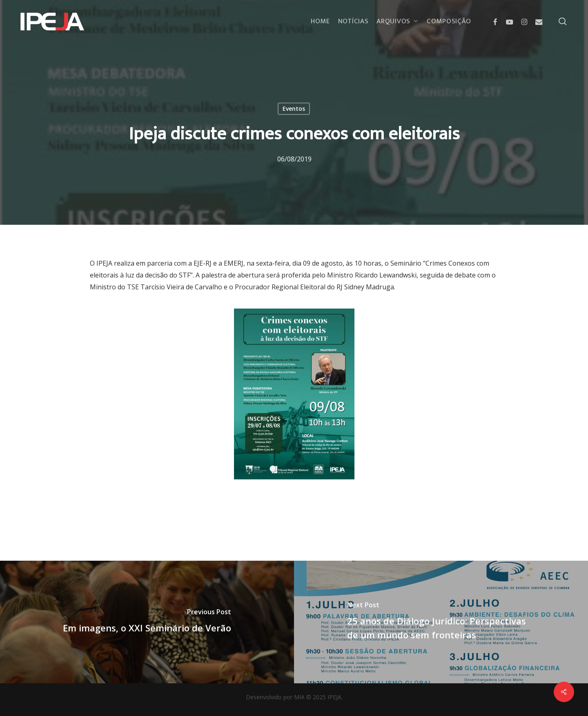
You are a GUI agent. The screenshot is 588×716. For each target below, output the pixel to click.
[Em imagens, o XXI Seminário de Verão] (147, 622)
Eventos (294, 109)
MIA (299, 697)
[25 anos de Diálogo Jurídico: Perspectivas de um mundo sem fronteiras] (441, 622)
